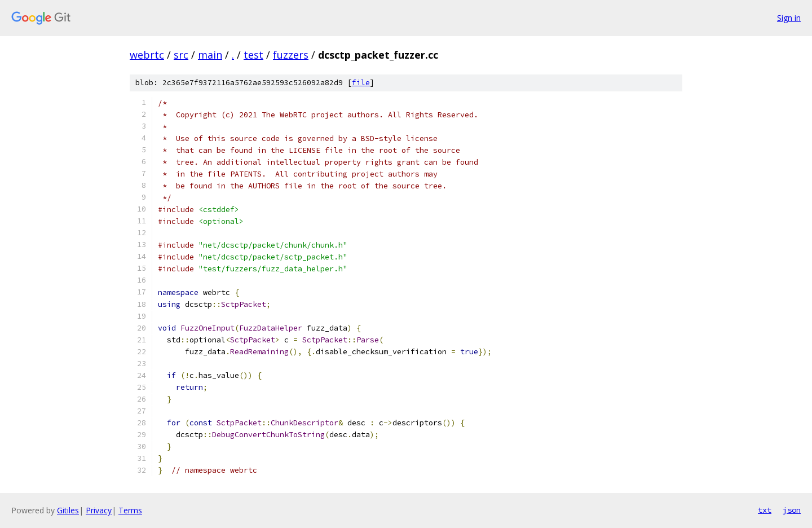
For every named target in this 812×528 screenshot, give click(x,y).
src (181, 55)
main (210, 55)
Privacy (99, 510)
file (361, 83)
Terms (130, 510)
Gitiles (68, 510)
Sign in (789, 18)
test (253, 55)
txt (765, 510)
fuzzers (291, 55)
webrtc (147, 55)
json (792, 510)
